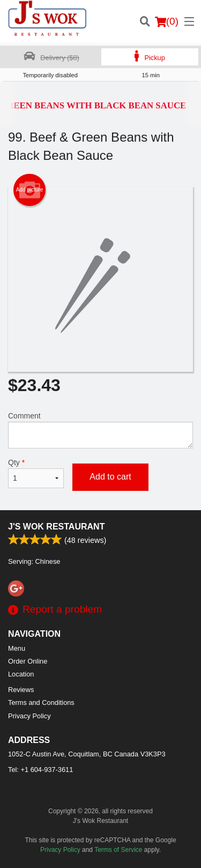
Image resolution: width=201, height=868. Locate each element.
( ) (167, 21)
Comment (100, 430)
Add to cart (110, 477)
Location (21, 674)
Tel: (40, 770)
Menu (17, 648)
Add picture (30, 190)
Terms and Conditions (41, 703)
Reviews (21, 690)
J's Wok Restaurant (56, 527)
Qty (36, 473)
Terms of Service (118, 850)
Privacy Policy (29, 716)
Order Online (28, 661)
